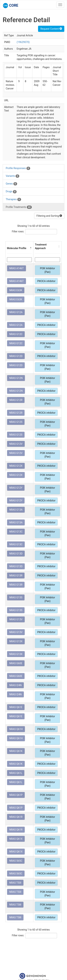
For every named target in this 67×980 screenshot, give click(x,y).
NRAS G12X (16, 466)
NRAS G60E (16, 663)
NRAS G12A (16, 312)
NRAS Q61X (16, 839)
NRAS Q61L (16, 773)
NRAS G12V (16, 444)
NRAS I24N (15, 685)
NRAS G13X (16, 641)
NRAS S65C (16, 861)
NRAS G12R (16, 400)
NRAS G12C (16, 334)
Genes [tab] (11, 184)
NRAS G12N (16, 378)
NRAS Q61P (16, 795)
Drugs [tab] (11, 192)
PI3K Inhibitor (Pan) (48, 270)
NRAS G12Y (16, 488)
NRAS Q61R (16, 817)
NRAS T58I (15, 905)
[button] (31, 248)
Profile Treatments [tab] (19, 207)
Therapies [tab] (13, 199)
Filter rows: (18, 231)
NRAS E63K (16, 290)
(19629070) (23, 42)
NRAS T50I (15, 883)
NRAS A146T (17, 268)
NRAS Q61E (16, 707)
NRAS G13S (16, 597)
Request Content (51, 29)
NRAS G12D (16, 356)
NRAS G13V (16, 619)
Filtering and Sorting (49, 216)
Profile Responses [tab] (18, 168)
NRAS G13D (16, 554)
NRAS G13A (16, 510)
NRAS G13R (16, 576)
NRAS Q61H (16, 729)
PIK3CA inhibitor (46, 281)
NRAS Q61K (16, 751)
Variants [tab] (13, 176)
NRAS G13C (16, 532)
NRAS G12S (16, 422)
